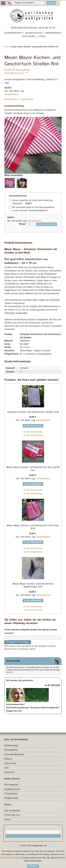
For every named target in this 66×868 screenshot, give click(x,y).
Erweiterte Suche (12, 789)
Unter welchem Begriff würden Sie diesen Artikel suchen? (31, 631)
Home (7, 47)
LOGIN (42, 36)
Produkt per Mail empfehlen (17, 70)
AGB (6, 768)
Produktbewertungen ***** (16, 73)
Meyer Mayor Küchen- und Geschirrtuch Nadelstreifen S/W (33, 585)
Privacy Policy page (10, 858)
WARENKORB (53, 33)
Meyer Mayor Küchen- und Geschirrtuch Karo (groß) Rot (33, 469)
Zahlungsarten (11, 750)
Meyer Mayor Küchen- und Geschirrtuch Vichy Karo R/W (33, 527)
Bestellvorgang (11, 745)
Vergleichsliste (27, 99)
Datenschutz (10, 763)
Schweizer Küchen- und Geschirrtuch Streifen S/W (33, 412)
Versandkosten (11, 94)
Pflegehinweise (11, 798)
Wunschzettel (11, 99)
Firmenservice (11, 794)
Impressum (9, 772)
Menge (22, 224)
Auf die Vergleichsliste (33, 435)
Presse (7, 819)
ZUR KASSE (29, 36)
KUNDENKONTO (13, 33)
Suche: (8, 3)
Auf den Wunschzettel (33, 432)
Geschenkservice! (18, 196)
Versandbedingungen (14, 754)
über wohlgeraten (12, 811)
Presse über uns (12, 815)
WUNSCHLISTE (34, 33)
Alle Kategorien (11, 785)
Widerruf (8, 759)
